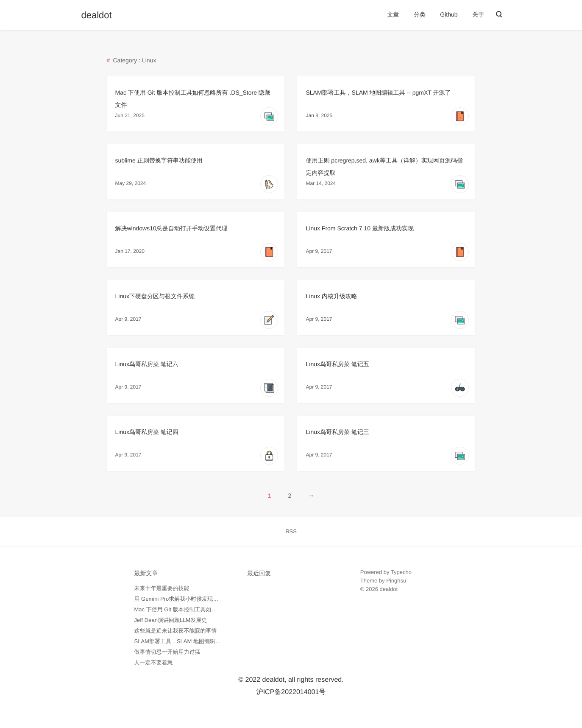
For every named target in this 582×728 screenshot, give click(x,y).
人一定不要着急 (154, 662)
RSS (291, 531)
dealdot (97, 15)
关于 (478, 14)
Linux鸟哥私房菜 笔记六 (147, 364)
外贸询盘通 (374, 615)
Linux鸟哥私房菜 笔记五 (337, 364)
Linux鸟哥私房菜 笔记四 (147, 432)
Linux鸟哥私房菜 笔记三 (337, 432)
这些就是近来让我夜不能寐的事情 (176, 631)
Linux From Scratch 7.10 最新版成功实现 (359, 228)
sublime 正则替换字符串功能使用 (159, 160)
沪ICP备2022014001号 (291, 692)
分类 (420, 14)
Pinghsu (396, 581)
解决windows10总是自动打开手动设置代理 (171, 228)
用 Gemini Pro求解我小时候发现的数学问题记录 (193, 599)
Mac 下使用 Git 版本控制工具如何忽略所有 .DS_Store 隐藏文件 (212, 609)
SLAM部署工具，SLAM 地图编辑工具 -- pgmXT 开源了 (378, 92)
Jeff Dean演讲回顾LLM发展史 (171, 620)
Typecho (401, 572)
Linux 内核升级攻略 (331, 296)
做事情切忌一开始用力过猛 (167, 652)
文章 (393, 14)
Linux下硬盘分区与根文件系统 (155, 296)
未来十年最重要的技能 (162, 588)
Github (449, 14)
